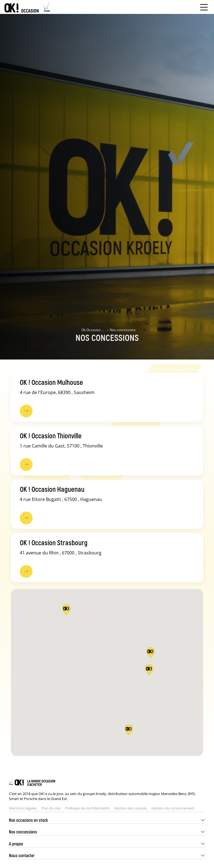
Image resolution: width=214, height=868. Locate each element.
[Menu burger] (204, 7)
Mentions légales (23, 808)
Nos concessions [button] (23, 832)
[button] (129, 730)
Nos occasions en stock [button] (28, 820)
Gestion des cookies (130, 808)
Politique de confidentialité (87, 808)
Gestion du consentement (173, 808)
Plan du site (51, 808)
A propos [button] (16, 844)
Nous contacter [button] (22, 855)
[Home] (27, 7)
